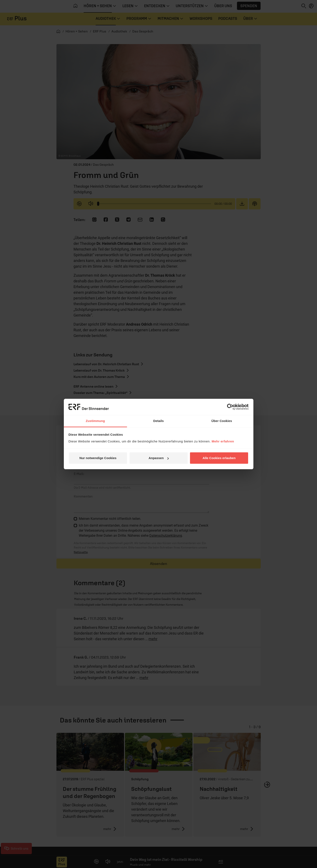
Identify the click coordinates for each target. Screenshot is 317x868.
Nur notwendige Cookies (98, 458)
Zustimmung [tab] (95, 421)
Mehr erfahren (223, 441)
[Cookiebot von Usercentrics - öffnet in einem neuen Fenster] (230, 407)
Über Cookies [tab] (222, 421)
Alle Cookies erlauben (219, 458)
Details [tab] (159, 421)
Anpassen (159, 458)
